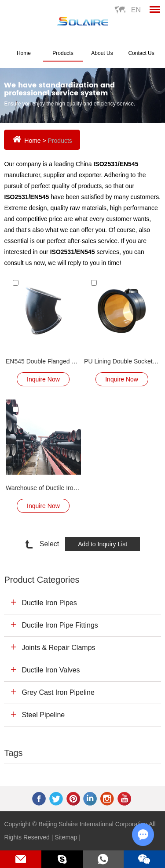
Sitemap (66, 837)
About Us (102, 53)
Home (24, 53)
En (136, 10)
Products (63, 53)
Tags (13, 753)
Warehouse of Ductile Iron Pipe (43, 488)
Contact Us (141, 53)
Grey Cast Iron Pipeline (58, 692)
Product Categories (42, 580)
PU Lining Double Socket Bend (122, 361)
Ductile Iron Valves (51, 670)
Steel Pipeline (43, 715)
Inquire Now (43, 379)
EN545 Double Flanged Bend (43, 361)
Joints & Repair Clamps (58, 648)
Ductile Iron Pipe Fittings (60, 625)
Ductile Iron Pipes (49, 603)
